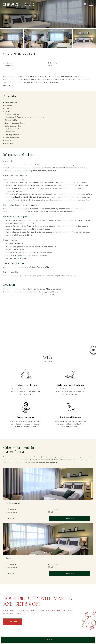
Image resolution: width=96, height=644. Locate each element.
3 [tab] (48, 498)
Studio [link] (8, 558)
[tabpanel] (48, 484)
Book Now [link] (70, 518)
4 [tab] (50, 498)
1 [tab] (44, 498)
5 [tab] (52, 498)
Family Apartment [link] (13, 503)
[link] (11, 4)
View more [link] (10, 518)
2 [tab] (46, 498)
